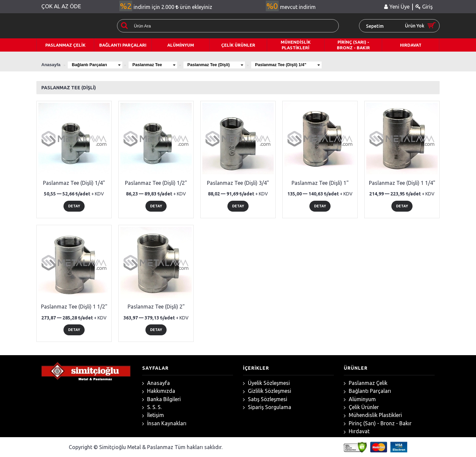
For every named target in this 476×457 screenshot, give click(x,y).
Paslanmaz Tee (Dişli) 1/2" (156, 183)
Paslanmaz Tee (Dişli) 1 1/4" (402, 183)
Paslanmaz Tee (158, 65)
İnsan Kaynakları (164, 423)
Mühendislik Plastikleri (373, 415)
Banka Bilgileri (161, 399)
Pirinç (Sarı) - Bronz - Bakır (378, 423)
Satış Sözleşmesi (265, 399)
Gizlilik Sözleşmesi (267, 391)
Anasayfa (156, 383)
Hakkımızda (159, 391)
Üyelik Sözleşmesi (266, 383)
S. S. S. (152, 407)
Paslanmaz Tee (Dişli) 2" (156, 307)
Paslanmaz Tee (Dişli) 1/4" (296, 65)
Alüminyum (360, 399)
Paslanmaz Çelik (366, 383)
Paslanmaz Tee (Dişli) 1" (320, 183)
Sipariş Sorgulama (267, 407)
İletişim (153, 415)
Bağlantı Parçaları (97, 65)
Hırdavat (357, 431)
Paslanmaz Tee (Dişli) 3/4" (238, 183)
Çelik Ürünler (361, 407)
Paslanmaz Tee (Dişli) (221, 65)
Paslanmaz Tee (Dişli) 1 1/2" (74, 307)
